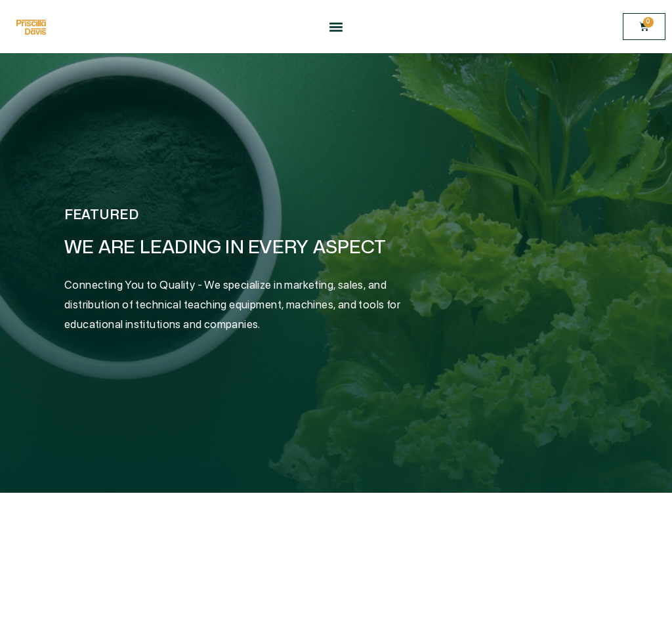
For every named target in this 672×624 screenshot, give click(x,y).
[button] (336, 27)
